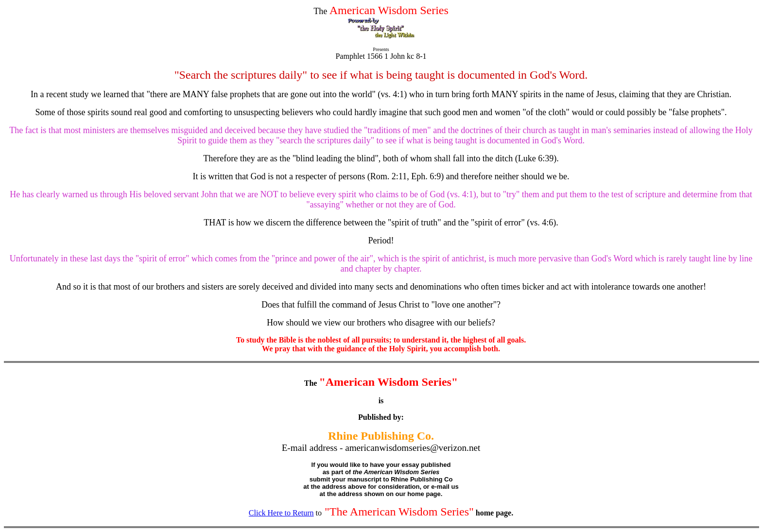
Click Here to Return (281, 513)
